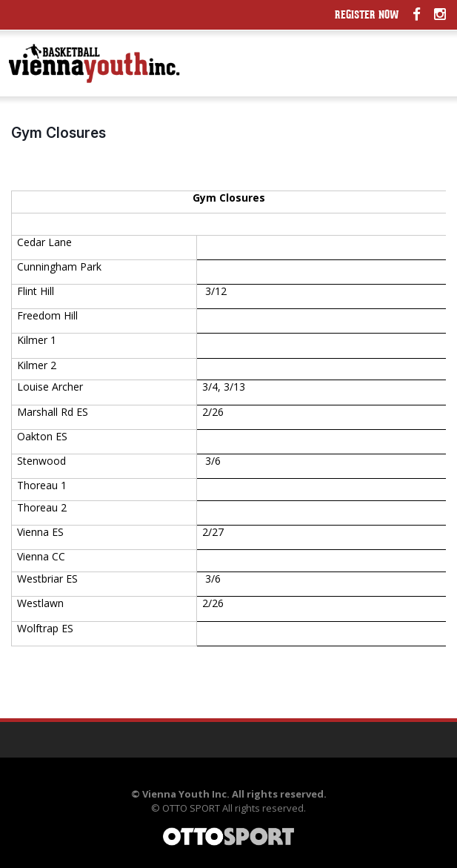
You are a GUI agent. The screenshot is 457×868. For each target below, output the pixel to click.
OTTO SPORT (191, 808)
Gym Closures (59, 133)
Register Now (367, 16)
